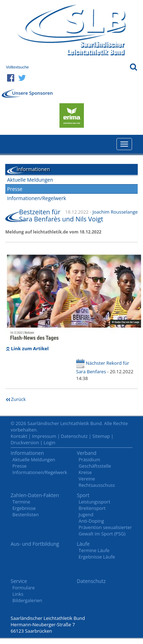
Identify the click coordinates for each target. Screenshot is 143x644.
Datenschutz (74, 436)
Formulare (24, 588)
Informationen (27, 453)
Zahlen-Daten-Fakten (35, 495)
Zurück (18, 399)
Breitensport (92, 508)
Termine (21, 502)
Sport (83, 495)
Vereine (87, 479)
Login (49, 442)
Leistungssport (94, 502)
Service (19, 581)
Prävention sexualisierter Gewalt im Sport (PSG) (105, 530)
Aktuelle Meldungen (30, 180)
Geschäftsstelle (95, 466)
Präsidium (89, 459)
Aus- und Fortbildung (35, 544)
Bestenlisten (25, 514)
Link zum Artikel (30, 348)
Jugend (86, 514)
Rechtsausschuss (97, 485)
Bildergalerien (27, 600)
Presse (15, 189)
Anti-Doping (91, 521)
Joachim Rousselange (115, 212)
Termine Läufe (94, 550)
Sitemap (101, 436)
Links (18, 594)
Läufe (83, 544)
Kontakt (19, 436)
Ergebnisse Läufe (97, 557)
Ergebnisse (24, 508)
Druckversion (25, 442)
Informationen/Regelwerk (37, 198)
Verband (87, 453)
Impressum (44, 436)
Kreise (85, 472)
